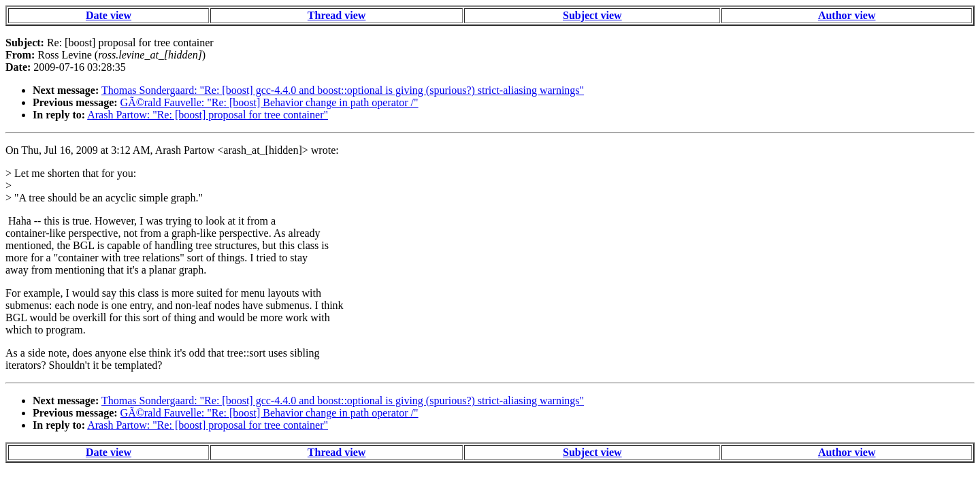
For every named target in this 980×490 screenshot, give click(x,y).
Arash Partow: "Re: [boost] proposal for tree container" (208, 115)
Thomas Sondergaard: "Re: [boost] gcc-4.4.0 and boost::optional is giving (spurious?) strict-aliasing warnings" (343, 90)
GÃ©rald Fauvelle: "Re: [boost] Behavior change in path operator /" (269, 102)
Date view (109, 15)
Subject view (592, 15)
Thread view (337, 15)
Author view (847, 15)
